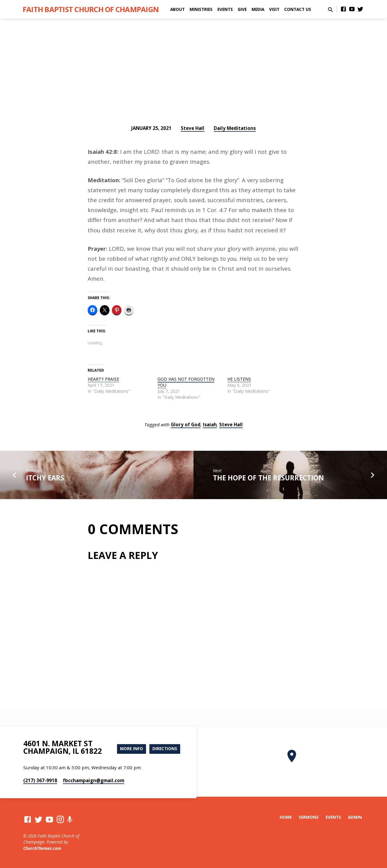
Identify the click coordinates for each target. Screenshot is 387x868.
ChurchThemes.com (42, 848)
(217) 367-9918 (40, 780)
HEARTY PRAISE (103, 379)
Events (225, 9)
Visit (274, 9)
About (177, 9)
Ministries (201, 9)
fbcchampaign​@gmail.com (94, 780)
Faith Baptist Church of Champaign (91, 9)
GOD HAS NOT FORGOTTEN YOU (186, 382)
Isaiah (210, 424)
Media (258, 9)
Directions (164, 749)
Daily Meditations (235, 128)
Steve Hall (193, 128)
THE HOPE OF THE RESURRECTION (268, 478)
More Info (130, 749)
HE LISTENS (239, 379)
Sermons (309, 817)
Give (242, 9)
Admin (355, 817)
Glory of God (186, 424)
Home (286, 817)
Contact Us (298, 9)
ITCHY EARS (45, 478)
